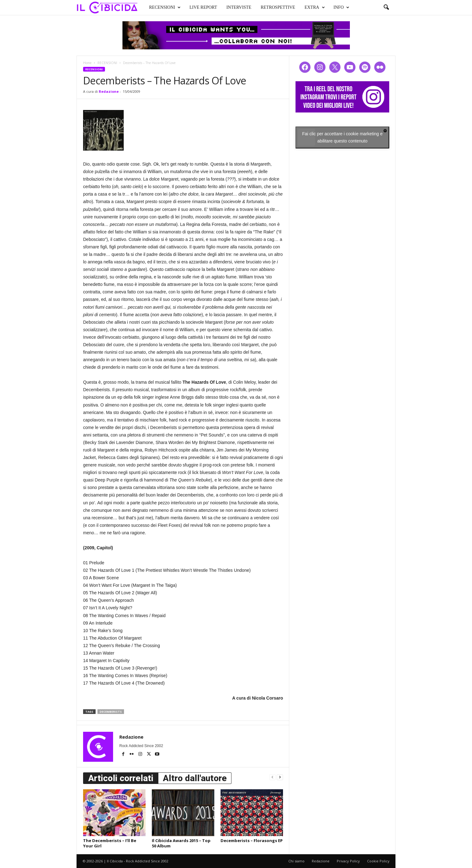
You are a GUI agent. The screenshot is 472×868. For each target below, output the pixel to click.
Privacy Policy (348, 861)
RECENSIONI (165, 7)
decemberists (111, 712)
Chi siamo (296, 861)
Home (87, 63)
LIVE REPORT (203, 7)
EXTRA (315, 7)
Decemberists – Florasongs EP (252, 841)
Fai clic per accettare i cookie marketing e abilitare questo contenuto (342, 137)
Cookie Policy (378, 861)
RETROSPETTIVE (278, 7)
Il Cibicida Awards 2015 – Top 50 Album (181, 843)
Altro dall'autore (195, 778)
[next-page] (280, 777)
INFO (342, 7)
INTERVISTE (239, 7)
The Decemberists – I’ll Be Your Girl (110, 843)
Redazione (109, 91)
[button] (386, 7)
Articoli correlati (121, 778)
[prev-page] (272, 777)
